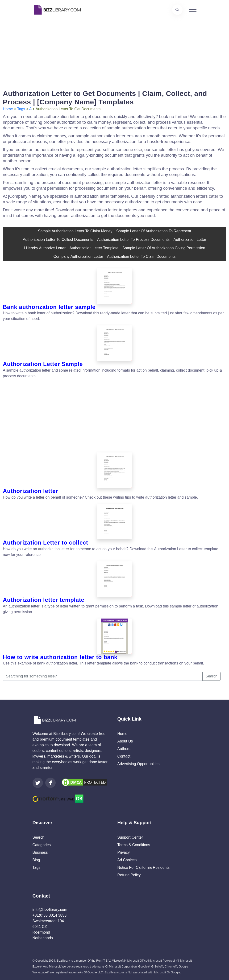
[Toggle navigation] (193, 10)
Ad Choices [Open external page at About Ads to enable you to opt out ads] (127, 860)
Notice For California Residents (144, 867)
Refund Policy (129, 875)
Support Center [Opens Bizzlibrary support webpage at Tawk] (130, 837)
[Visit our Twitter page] (38, 783)
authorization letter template (94, 248)
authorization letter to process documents (133, 240)
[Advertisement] (114, 53)
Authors (124, 749)
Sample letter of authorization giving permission (164, 248)
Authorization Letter (190, 240)
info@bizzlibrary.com (50, 910)
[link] (38, 783)
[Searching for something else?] (103, 676)
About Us (125, 741)
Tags (21, 109)
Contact (124, 756)
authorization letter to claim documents (141, 256)
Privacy (124, 852)
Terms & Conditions (134, 845)
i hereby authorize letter (45, 248)
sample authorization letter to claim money (75, 231)
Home (8, 109)
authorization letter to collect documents (58, 240)
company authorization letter (78, 256)
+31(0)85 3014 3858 (50, 915)
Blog (36, 860)
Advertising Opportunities (139, 764)
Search (211, 676)
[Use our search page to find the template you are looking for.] (177, 10)
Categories (42, 845)
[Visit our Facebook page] (50, 783)
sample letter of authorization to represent (154, 231)
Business (40, 852)
